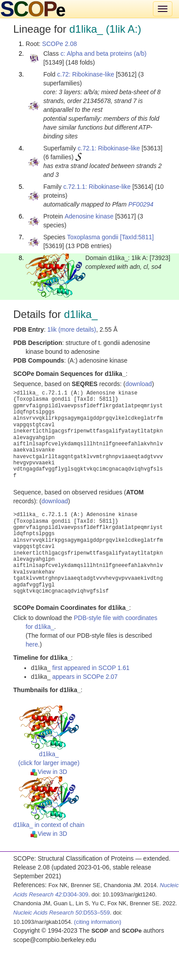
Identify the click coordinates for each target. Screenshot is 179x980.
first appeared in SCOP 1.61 (91, 668)
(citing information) (97, 922)
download (139, 384)
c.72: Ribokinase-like (86, 74)
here (32, 644)
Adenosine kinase (89, 216)
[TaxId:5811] (137, 237)
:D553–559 (62, 913)
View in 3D (49, 772)
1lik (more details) (72, 329)
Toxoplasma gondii (93, 237)
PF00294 (141, 204)
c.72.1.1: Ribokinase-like (97, 187)
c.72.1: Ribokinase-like (109, 148)
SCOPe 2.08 (59, 44)
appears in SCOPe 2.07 (85, 677)
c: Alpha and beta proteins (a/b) (104, 54)
